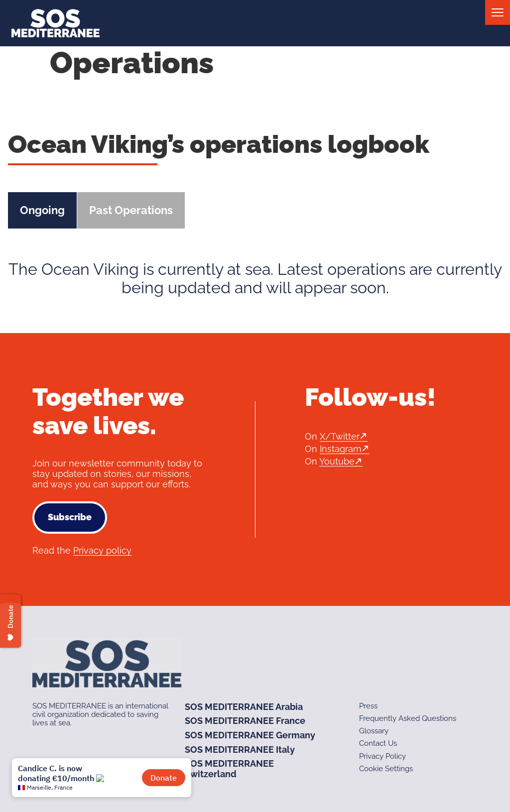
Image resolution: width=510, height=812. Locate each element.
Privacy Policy (382, 756)
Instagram (341, 449)
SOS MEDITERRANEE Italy (240, 750)
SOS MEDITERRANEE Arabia (244, 707)
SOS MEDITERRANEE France (245, 721)
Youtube (337, 461)
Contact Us (378, 743)
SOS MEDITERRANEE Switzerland (229, 769)
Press (368, 706)
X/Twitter (340, 436)
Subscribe (70, 517)
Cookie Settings (386, 769)
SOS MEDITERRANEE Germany (250, 735)
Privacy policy (102, 550)
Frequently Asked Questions (408, 718)
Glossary (374, 731)
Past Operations (131, 210)
